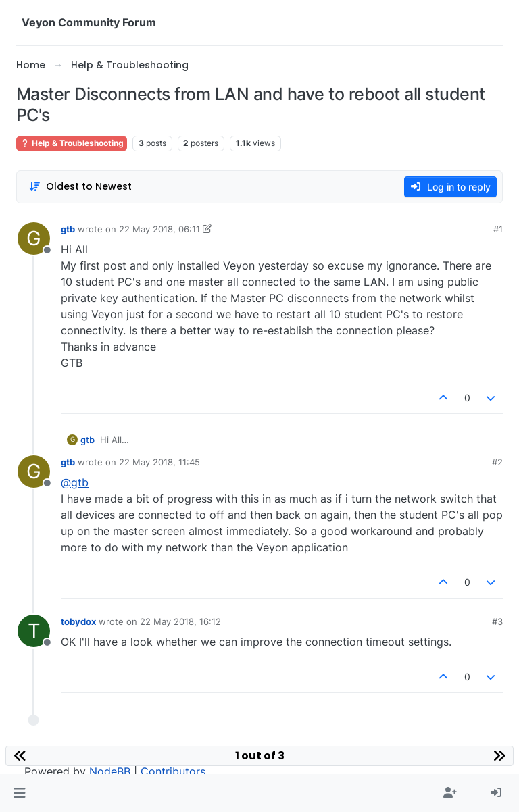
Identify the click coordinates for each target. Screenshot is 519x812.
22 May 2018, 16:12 (180, 621)
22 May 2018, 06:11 (159, 229)
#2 (497, 462)
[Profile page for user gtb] (34, 238)
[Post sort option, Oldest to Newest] (80, 187)
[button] (19, 793)
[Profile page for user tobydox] (34, 631)
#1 (498, 229)
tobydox (78, 621)
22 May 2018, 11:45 (159, 462)
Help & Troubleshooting (72, 143)
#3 (497, 621)
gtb (68, 229)
